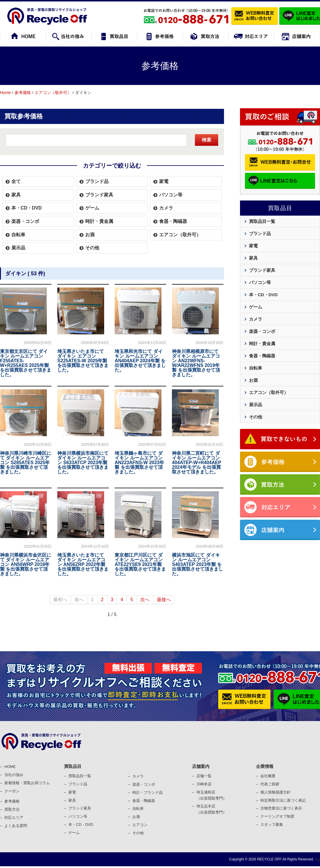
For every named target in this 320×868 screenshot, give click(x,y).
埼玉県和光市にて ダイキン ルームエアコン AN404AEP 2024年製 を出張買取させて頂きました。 (140, 361)
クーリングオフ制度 (277, 816)
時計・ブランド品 (147, 792)
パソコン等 (171, 195)
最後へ (164, 600)
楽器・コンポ (144, 784)
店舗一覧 (204, 776)
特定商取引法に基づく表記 (283, 800)
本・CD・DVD (27, 208)
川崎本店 (204, 784)
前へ (79, 600)
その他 (92, 248)
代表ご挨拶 (270, 784)
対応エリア (14, 818)
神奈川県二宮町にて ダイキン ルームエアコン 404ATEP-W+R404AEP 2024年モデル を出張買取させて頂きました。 (197, 463)
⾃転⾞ (138, 808)
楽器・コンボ (25, 221)
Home (5, 93)
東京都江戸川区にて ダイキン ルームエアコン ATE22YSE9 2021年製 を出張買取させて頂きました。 (140, 564)
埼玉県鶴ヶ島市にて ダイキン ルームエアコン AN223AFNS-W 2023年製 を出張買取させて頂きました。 (139, 463)
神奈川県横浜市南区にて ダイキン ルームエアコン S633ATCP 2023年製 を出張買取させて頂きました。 (83, 463)
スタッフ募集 (272, 824)
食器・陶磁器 (173, 221)
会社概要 (268, 776)
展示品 (18, 248)
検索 (207, 140)
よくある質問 (16, 826)
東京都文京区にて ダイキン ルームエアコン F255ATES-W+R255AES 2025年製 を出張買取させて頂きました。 (26, 363)
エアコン (140, 825)
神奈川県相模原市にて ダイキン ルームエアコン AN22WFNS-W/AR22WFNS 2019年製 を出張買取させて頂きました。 (196, 363)
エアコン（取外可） (53, 93)
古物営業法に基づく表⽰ (281, 808)
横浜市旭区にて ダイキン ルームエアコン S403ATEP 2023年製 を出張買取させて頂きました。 (198, 564)
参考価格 (23, 93)
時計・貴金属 (99, 221)
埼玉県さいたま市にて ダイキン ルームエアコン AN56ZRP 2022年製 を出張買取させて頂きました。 (83, 564)
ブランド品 (97, 181)
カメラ (166, 208)
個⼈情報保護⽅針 (275, 792)
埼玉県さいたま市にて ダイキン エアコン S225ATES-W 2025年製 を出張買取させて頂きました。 (83, 361)
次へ (145, 600)
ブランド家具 (99, 195)
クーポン (12, 791)
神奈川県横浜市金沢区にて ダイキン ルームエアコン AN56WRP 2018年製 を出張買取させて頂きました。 (26, 564)
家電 (164, 181)
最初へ (60, 600)
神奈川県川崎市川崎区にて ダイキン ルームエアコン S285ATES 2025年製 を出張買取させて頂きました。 (26, 463)
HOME (10, 767)
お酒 (90, 235)
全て (16, 181)
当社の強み (14, 775)
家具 (16, 195)
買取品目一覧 (262, 221)
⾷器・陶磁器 (144, 801)
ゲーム (92, 208)
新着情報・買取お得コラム (27, 783)
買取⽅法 (12, 809)
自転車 (18, 235)
